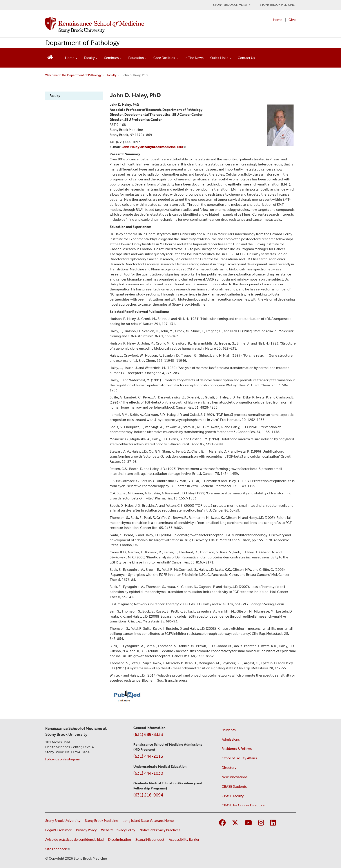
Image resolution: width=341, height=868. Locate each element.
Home (278, 20)
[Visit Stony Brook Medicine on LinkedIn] (273, 823)
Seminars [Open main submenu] (113, 58)
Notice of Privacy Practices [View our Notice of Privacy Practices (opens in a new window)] (160, 830)
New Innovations (235, 777)
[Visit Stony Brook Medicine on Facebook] (222, 823)
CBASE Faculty (233, 796)
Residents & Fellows (237, 749)
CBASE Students (234, 786)
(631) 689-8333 (148, 734)
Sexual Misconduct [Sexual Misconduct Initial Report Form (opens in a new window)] (150, 840)
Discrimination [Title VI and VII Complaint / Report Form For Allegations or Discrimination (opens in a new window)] (120, 840)
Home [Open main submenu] (71, 58)
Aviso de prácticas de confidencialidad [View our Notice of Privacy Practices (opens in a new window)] (74, 840)
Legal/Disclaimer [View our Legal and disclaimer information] (58, 830)
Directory (229, 768)
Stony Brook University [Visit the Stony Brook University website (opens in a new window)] (63, 821)
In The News (194, 58)
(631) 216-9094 (148, 795)
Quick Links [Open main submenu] (221, 58)
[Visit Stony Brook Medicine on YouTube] (248, 823)
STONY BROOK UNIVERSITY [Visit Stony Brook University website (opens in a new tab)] (232, 5)
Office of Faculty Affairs (239, 758)
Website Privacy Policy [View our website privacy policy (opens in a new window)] (118, 830)
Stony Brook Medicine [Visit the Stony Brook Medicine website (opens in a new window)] (102, 821)
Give (292, 20)
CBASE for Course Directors (243, 805)
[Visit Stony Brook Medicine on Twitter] (235, 823)
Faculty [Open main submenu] (91, 58)
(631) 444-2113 (148, 756)
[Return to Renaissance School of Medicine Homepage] (50, 57)
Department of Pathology (82, 43)
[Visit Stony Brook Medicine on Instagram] (261, 823)
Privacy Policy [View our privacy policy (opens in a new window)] (86, 830)
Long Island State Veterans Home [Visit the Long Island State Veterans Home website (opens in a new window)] (148, 821)
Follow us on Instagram (63, 759)
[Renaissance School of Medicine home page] (125, 25)
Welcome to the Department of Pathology (73, 75)
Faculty (112, 75)
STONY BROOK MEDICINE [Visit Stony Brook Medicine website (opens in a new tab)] (277, 5)
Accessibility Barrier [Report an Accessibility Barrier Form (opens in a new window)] (184, 840)
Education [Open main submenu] (138, 58)
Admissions (231, 739)
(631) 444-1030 (148, 773)
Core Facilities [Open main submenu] (166, 58)
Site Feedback (58, 849)
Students (229, 730)
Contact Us (246, 58)
